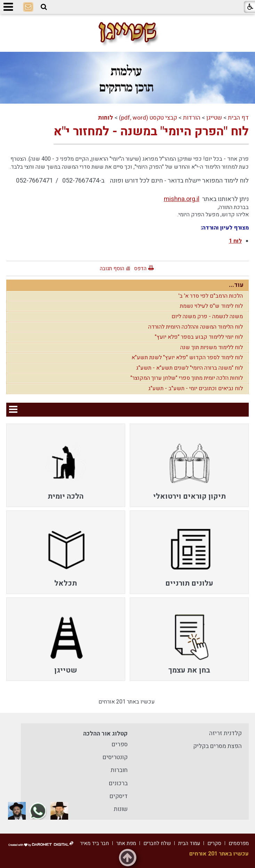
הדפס (140, 268)
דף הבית (238, 118)
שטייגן (214, 118)
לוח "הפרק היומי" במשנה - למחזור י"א (151, 131)
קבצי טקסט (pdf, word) (148, 118)
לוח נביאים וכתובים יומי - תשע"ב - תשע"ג (196, 388)
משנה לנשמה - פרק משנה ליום (207, 316)
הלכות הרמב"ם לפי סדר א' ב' (211, 296)
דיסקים (119, 796)
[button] (44, 7)
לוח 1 (235, 241)
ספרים (120, 744)
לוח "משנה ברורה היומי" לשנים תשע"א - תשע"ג (189, 368)
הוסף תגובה (112, 268)
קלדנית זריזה (225, 733)
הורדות (192, 118)
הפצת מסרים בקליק (217, 746)
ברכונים (118, 783)
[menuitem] (189, 465)
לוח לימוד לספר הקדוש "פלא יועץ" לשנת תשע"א (187, 357)
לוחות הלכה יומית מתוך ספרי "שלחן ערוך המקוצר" (187, 378)
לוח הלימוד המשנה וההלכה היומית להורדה (196, 327)
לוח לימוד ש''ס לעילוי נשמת (211, 306)
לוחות (105, 118)
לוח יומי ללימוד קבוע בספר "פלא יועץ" (199, 337)
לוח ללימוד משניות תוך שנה (212, 347)
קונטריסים (115, 757)
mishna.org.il (182, 199)
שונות (121, 809)
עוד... (236, 285)
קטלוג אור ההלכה (105, 734)
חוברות (119, 770)
